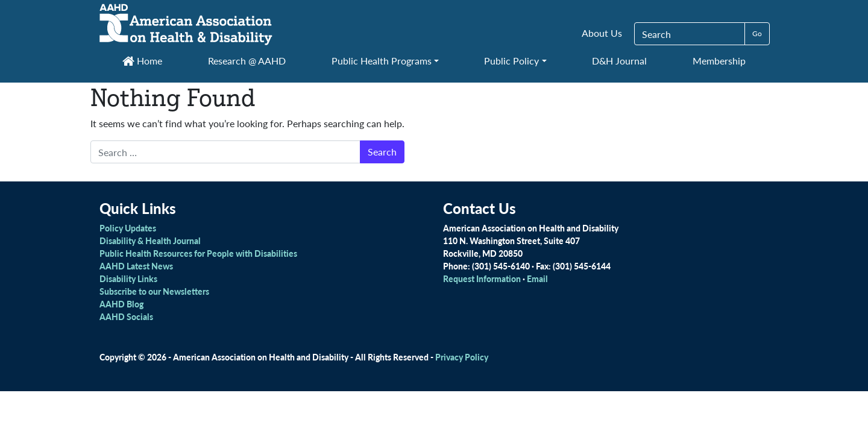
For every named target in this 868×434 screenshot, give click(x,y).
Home (142, 61)
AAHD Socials (126, 316)
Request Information (482, 278)
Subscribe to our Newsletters (154, 291)
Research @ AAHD (247, 61)
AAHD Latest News (136, 266)
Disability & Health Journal (150, 241)
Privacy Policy (462, 357)
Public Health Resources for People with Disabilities (198, 253)
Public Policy (511, 61)
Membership (719, 61)
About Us (602, 33)
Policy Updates (128, 228)
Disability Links (128, 278)
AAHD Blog (121, 304)
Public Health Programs (382, 61)
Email (537, 278)
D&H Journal (619, 61)
